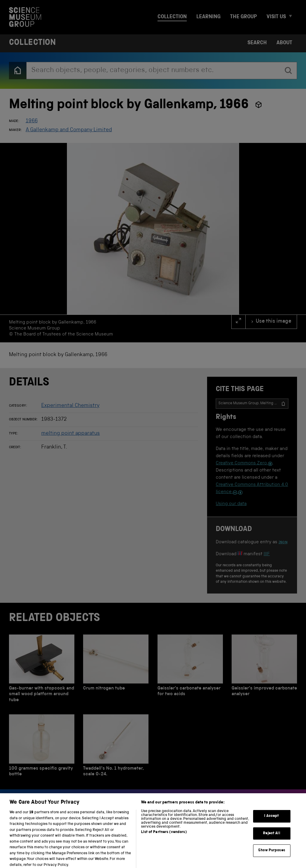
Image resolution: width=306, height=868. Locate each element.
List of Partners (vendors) (164, 836)
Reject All (271, 837)
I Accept (271, 820)
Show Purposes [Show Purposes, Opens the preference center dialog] (272, 854)
